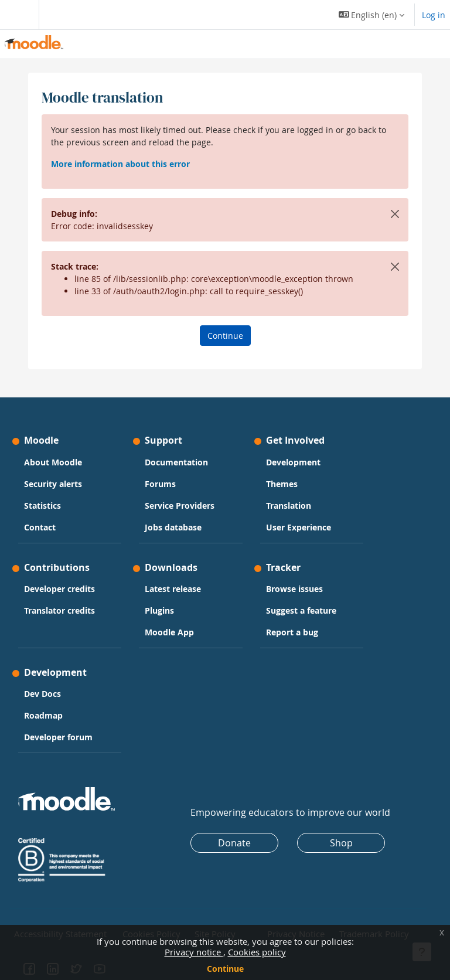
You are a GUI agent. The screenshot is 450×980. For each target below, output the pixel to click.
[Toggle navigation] (17, 15)
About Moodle (53, 462)
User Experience (299, 527)
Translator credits (59, 610)
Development (293, 462)
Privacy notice (194, 952)
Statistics (42, 506)
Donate (234, 843)
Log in (434, 15)
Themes (282, 484)
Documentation (176, 462)
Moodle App (169, 632)
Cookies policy (257, 952)
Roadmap (43, 715)
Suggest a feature (301, 610)
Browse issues (294, 589)
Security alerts (53, 484)
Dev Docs (42, 694)
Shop (341, 843)
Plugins (159, 610)
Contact (40, 527)
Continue (225, 969)
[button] (372, 15)
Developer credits (59, 589)
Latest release (173, 589)
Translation (289, 506)
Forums (160, 484)
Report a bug (292, 632)
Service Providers (180, 506)
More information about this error (120, 164)
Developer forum (58, 737)
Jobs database (173, 527)
